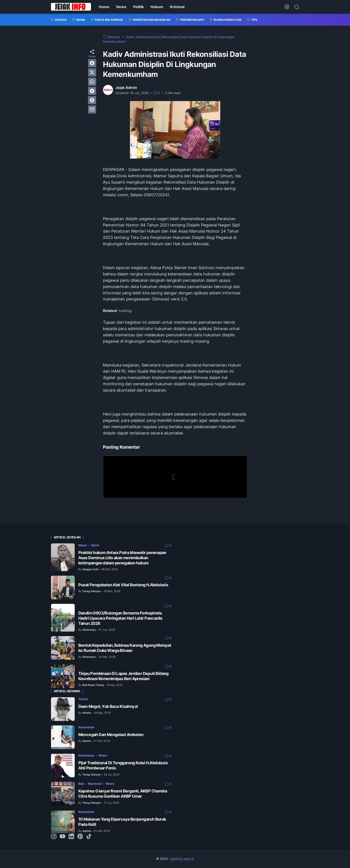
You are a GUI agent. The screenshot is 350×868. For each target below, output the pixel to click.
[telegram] (92, 91)
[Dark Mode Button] (287, 7)
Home (104, 7)
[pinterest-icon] (80, 837)
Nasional (95, 784)
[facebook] (92, 63)
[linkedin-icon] (71, 837)
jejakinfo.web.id (182, 859)
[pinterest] (92, 100)
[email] (92, 109)
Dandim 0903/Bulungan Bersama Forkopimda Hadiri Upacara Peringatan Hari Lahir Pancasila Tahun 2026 (120, 618)
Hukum (157, 7)
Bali (81, 784)
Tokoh (83, 699)
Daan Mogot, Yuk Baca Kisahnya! (108, 706)
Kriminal (177, 7)
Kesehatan (86, 727)
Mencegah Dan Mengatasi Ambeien (111, 735)
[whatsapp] (92, 82)
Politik (138, 7)
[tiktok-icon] (89, 837)
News (121, 7)
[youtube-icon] (63, 837)
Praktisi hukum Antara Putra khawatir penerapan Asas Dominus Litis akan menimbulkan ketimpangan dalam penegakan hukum (122, 558)
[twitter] (92, 72)
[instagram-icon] (54, 837)
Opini (95, 545)
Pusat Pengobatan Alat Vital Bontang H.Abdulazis (123, 585)
